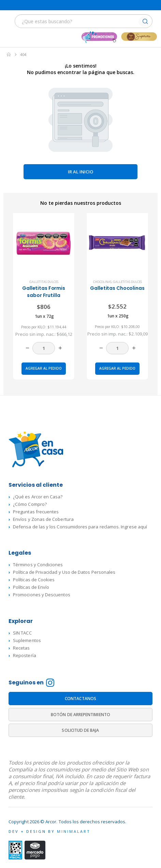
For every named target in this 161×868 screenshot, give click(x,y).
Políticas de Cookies (34, 580)
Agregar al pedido (44, 368)
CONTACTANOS (80, 699)
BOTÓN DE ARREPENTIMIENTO (80, 715)
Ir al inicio (80, 172)
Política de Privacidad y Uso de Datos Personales (64, 572)
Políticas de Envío (31, 587)
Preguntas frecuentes (36, 512)
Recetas (21, 648)
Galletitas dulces (44, 282)
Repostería (25, 655)
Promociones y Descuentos (42, 595)
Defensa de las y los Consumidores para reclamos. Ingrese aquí (80, 527)
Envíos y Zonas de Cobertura (43, 519)
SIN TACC (22, 633)
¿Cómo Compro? (30, 504)
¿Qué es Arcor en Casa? (38, 497)
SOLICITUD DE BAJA (80, 730)
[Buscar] (145, 22)
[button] (9, 21)
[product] (43, 244)
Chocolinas (102, 282)
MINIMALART (74, 831)
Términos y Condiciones (38, 565)
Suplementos (27, 640)
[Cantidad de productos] (44, 348)
